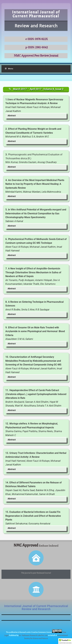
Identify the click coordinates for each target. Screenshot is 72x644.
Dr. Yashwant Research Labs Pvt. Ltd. (33, 635)
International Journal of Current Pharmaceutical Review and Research (36, 608)
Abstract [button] (12, 116)
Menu (9, 69)
